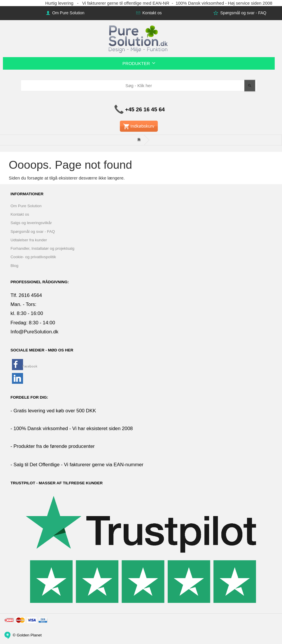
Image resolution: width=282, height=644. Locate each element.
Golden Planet (29, 635)
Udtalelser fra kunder (29, 240)
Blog (14, 266)
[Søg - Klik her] (250, 86)
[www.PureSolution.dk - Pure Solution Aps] (139, 38)
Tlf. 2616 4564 (26, 295)
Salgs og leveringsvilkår (31, 223)
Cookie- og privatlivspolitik (33, 257)
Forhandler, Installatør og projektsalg (42, 248)
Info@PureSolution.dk (34, 332)
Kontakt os (151, 13)
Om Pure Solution (68, 13)
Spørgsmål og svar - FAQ (243, 13)
